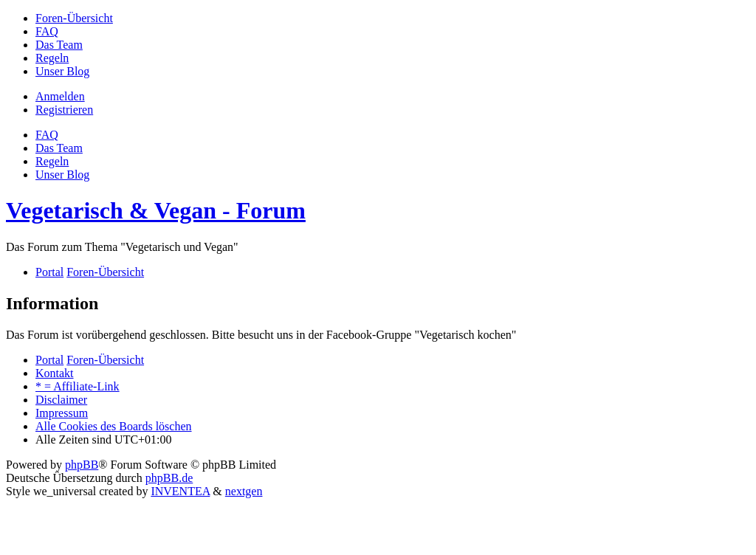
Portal (49, 272)
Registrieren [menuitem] (64, 110)
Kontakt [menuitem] (55, 373)
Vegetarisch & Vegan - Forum (156, 210)
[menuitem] (74, 18)
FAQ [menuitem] (47, 135)
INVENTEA (180, 491)
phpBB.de (169, 478)
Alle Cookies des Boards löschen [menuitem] (114, 426)
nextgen (244, 491)
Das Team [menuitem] (59, 148)
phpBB (82, 465)
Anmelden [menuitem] (60, 96)
